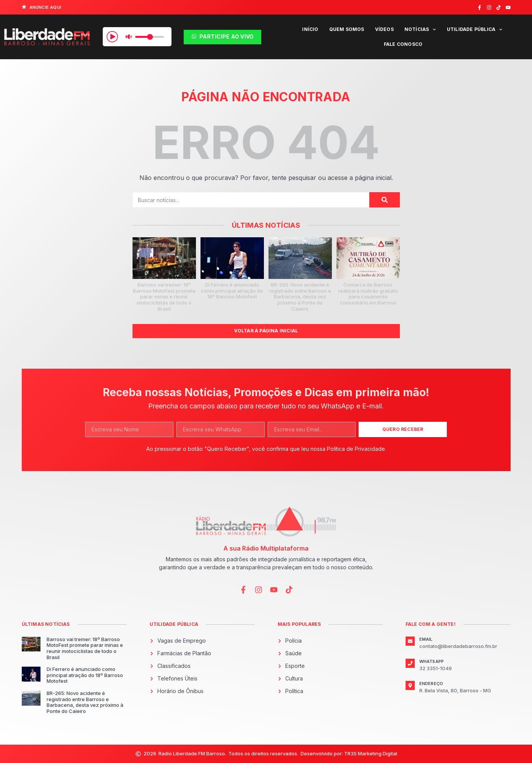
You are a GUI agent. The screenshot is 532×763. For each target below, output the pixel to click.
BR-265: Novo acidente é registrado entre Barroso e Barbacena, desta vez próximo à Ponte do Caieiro (300, 296)
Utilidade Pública (475, 29)
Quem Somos (347, 29)
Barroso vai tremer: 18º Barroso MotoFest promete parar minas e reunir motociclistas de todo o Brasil (164, 296)
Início (310, 29)
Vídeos (384, 29)
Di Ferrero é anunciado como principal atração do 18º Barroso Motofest (232, 291)
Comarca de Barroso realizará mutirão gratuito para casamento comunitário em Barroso (368, 294)
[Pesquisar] (385, 200)
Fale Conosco (403, 44)
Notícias (420, 29)
